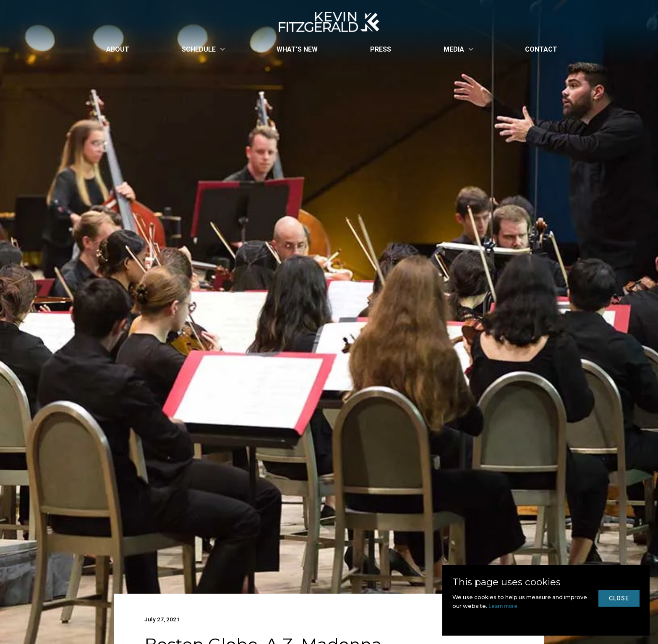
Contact (541, 49)
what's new (297, 49)
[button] (203, 49)
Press (381, 49)
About (118, 49)
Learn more (503, 606)
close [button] (619, 598)
